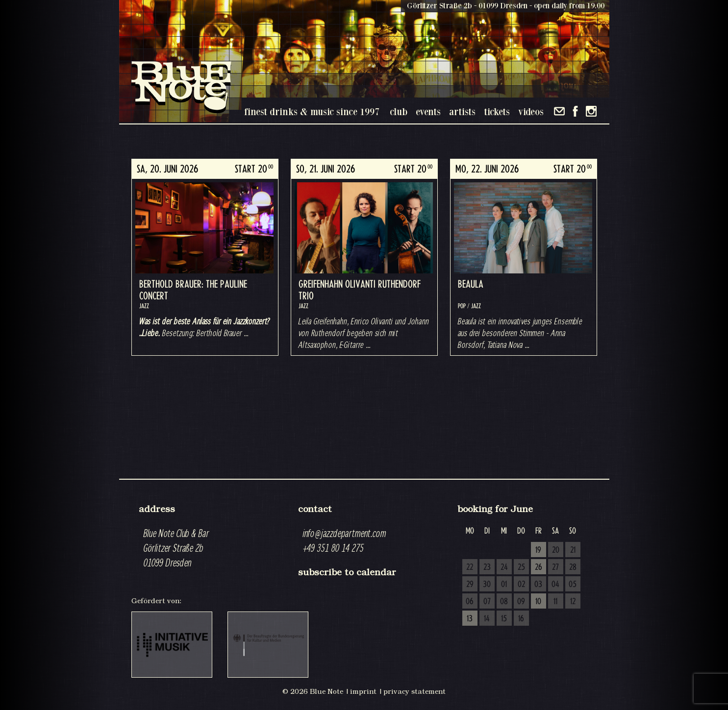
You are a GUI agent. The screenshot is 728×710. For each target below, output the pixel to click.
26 (539, 567)
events (428, 111)
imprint (363, 691)
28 (573, 567)
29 (470, 585)
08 (504, 602)
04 (555, 585)
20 (556, 550)
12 (573, 602)
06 (470, 602)
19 (538, 550)
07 (487, 602)
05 (573, 585)
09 (521, 602)
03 (538, 585)
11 (555, 602)
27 (555, 567)
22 (470, 567)
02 (521, 585)
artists (462, 111)
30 (487, 585)
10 (538, 602)
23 (487, 567)
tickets (497, 111)
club (399, 111)
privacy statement (414, 691)
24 (504, 567)
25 (521, 567)
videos (531, 111)
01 (504, 585)
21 (573, 550)
